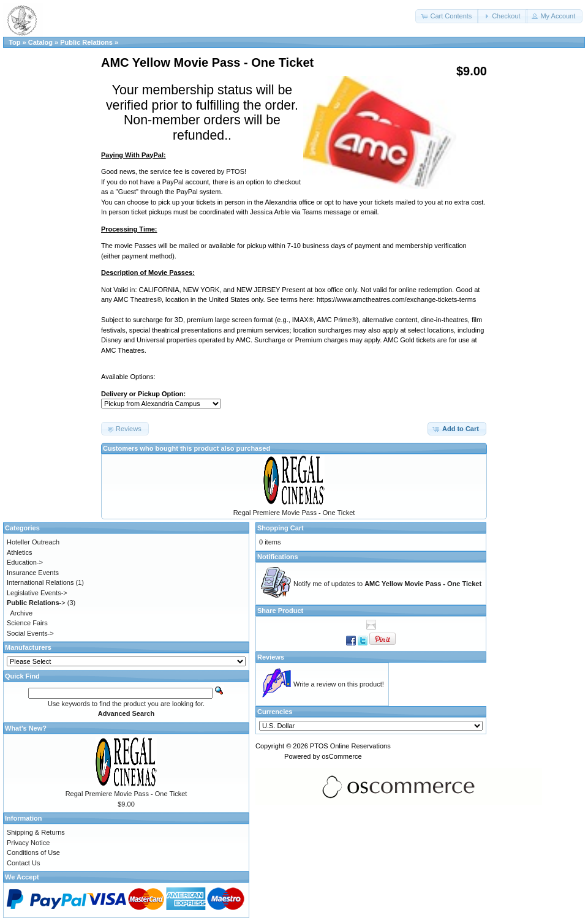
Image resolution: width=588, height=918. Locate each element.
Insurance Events (33, 573)
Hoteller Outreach (33, 542)
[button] (447, 16)
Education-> (25, 562)
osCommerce (341, 756)
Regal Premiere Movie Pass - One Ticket (294, 513)
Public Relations (86, 42)
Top (14, 42)
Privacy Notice (28, 843)
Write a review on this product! (339, 684)
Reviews (271, 657)
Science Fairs (27, 623)
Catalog (40, 42)
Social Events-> (30, 633)
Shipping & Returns (36, 832)
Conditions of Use (33, 852)
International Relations (40, 582)
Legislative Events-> (37, 593)
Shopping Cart (281, 528)
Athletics (20, 552)
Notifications (278, 557)
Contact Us (23, 863)
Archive (22, 613)
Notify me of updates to (387, 584)
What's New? (26, 728)
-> (36, 603)
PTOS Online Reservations (350, 746)
